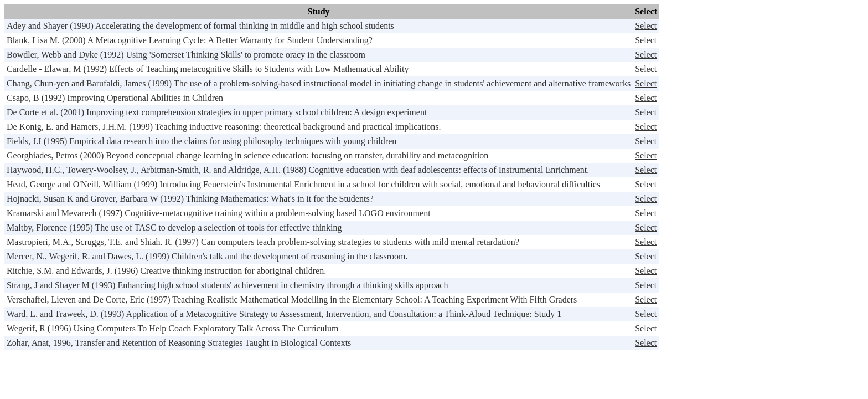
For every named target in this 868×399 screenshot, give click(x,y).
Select (646, 26)
